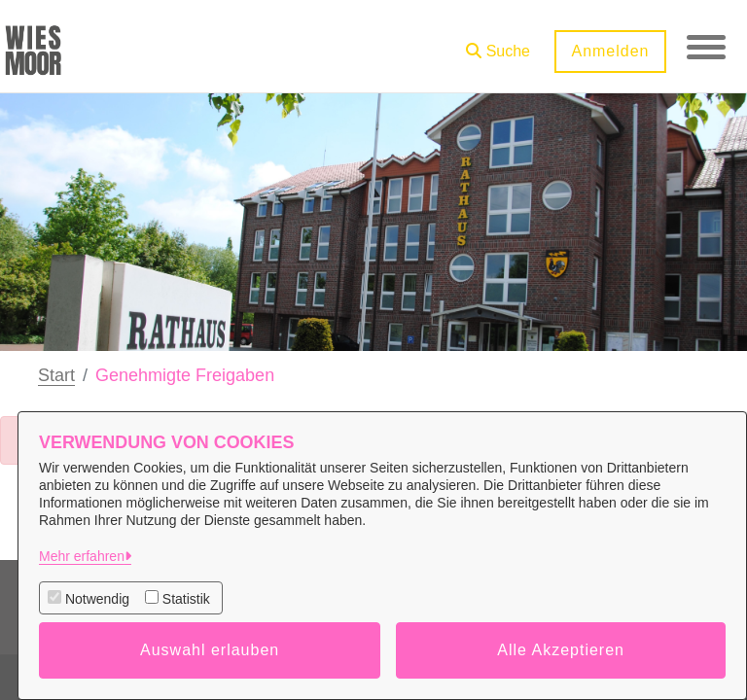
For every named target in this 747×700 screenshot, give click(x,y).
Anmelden (610, 51)
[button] (498, 44)
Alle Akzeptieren (561, 650)
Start (56, 375)
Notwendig (97, 599)
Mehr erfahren (82, 556)
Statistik (186, 599)
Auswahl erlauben (210, 650)
